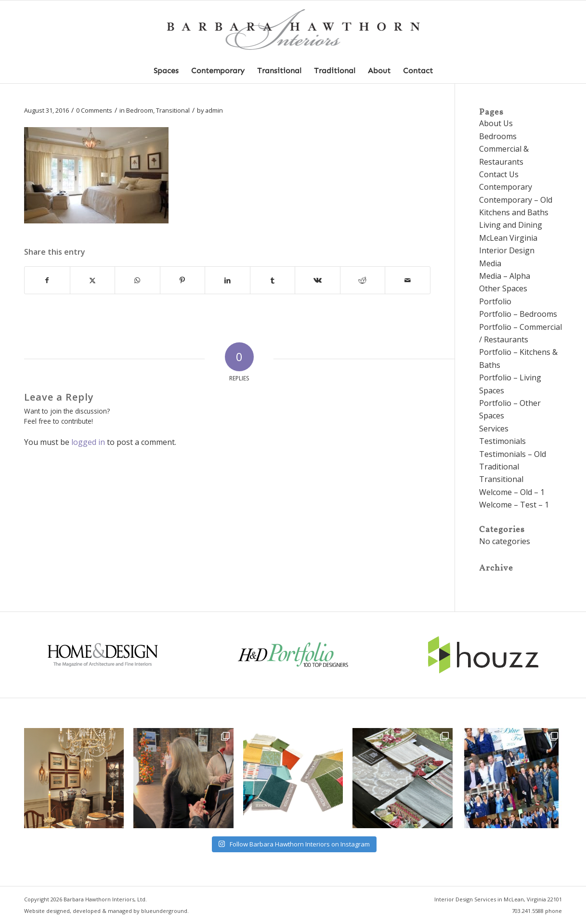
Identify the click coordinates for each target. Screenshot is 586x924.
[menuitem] (166, 71)
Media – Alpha (505, 276)
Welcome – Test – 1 (514, 505)
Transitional (173, 110)
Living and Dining (511, 225)
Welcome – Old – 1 (512, 492)
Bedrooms (498, 136)
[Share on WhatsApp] (137, 280)
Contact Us (499, 174)
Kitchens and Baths (514, 212)
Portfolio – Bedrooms (518, 314)
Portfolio (495, 301)
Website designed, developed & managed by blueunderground (106, 911)
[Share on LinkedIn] (228, 280)
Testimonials (502, 441)
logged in (88, 442)
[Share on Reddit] (363, 280)
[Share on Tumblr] (273, 280)
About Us (496, 123)
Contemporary (506, 187)
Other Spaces (503, 288)
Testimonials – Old (513, 454)
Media (490, 263)
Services (494, 429)
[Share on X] (93, 280)
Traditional (499, 467)
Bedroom (140, 110)
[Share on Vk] (318, 280)
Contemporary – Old (516, 200)
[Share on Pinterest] (183, 280)
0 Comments (94, 110)
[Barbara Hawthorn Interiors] (293, 30)
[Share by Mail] (408, 280)
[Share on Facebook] (47, 280)
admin (214, 110)
